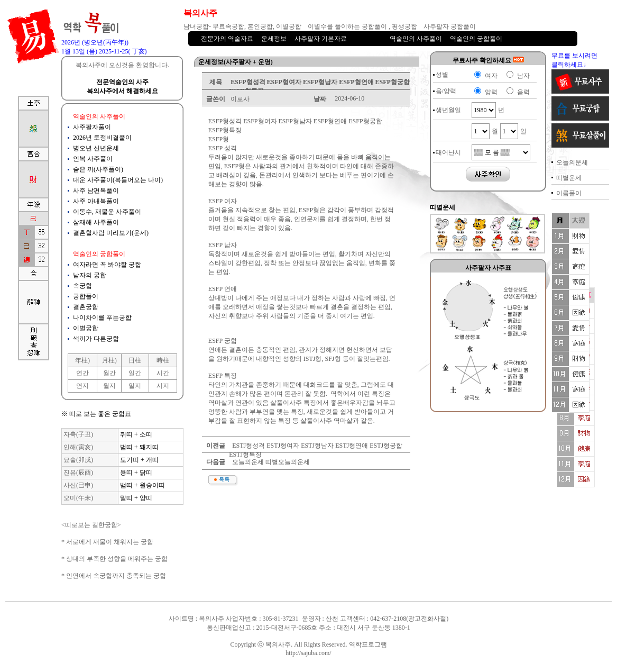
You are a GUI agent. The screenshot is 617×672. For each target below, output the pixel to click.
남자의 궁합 (90, 275)
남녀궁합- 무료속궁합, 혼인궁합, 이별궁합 (242, 26)
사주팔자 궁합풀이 (450, 26)
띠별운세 (569, 178)
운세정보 (274, 39)
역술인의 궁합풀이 (476, 39)
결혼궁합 (86, 307)
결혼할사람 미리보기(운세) (111, 233)
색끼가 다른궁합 (96, 339)
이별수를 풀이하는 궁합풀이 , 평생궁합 (362, 26)
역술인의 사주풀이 (416, 39)
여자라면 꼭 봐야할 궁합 (107, 265)
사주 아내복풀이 (96, 201)
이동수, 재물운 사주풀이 (107, 212)
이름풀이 (569, 193)
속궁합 (82, 286)
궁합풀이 (86, 296)
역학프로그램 (368, 644)
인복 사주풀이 (93, 159)
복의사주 (278, 644)
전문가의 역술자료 (227, 39)
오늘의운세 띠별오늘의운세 (270, 462)
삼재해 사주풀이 (96, 222)
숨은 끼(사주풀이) (98, 169)
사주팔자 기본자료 (321, 39)
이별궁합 (86, 328)
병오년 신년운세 (96, 148)
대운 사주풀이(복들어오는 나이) (118, 180)
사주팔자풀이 (92, 127)
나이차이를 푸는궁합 (102, 317)
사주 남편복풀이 (96, 190)
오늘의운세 (572, 162)
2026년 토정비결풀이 (102, 138)
